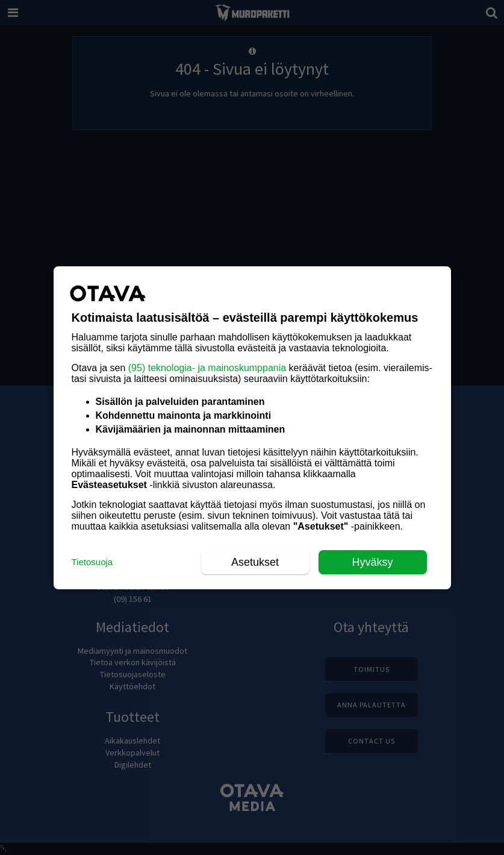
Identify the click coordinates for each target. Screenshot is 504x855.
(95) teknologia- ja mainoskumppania (207, 368)
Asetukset (255, 562)
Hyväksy (372, 562)
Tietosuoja (92, 562)
